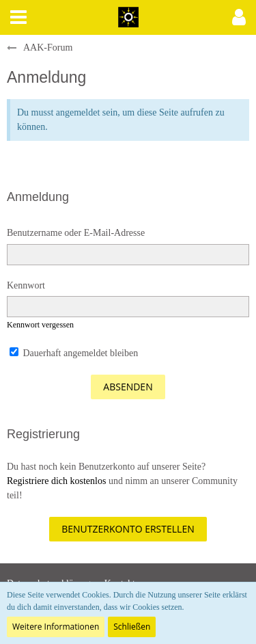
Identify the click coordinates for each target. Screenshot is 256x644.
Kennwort (26, 285)
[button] (18, 17)
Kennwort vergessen (40, 325)
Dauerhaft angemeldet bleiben (74, 353)
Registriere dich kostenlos (56, 481)
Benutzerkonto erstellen (128, 529)
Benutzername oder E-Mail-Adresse (76, 233)
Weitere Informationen (56, 627)
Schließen (132, 627)
